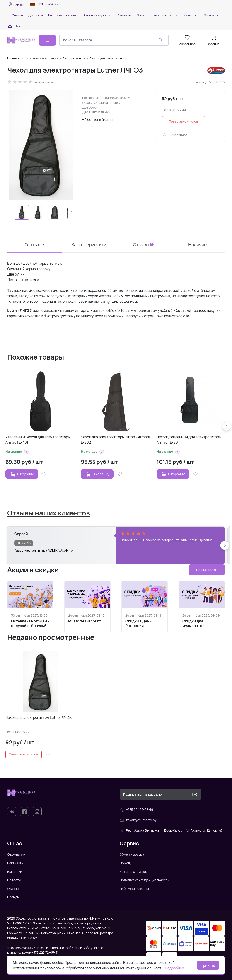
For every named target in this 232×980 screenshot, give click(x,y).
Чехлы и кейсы (74, 58)
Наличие (198, 245)
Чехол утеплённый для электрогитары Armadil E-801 (189, 440)
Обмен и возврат (133, 854)
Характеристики (89, 245)
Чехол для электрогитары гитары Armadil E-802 (116, 440)
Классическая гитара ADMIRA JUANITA (44, 550)
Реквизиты (15, 863)
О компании (16, 854)
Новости (14, 880)
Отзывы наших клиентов (49, 513)
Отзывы (143, 245)
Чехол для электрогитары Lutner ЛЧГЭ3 (39, 717)
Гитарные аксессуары (41, 58)
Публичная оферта (134, 889)
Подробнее (174, 968)
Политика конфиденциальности (144, 880)
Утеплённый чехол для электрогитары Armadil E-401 (38, 440)
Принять (208, 965)
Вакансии (15, 872)
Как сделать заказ (134, 872)
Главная (13, 58)
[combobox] (114, 40)
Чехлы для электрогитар (109, 58)
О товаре (34, 245)
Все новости (207, 570)
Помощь (126, 863)
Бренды (13, 897)
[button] (71, 212)
